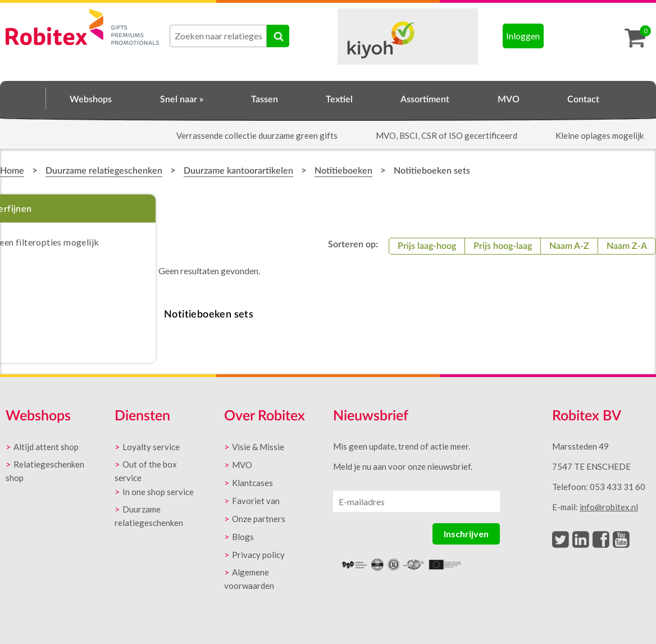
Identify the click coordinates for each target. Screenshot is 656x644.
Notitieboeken (343, 171)
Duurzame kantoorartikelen (238, 171)
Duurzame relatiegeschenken (104, 171)
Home (23, 98)
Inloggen (523, 36)
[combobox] (218, 36)
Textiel (339, 99)
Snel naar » (182, 99)
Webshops (91, 99)
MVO (509, 99)
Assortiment (425, 99)
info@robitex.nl (609, 507)
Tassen (265, 99)
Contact (583, 99)
